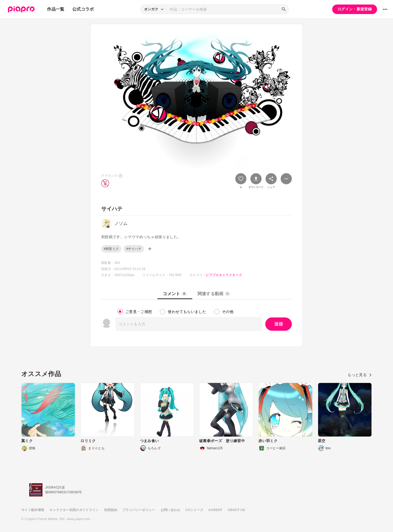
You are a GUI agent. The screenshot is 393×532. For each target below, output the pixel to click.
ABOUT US (236, 510)
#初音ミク (111, 249)
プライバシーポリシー (139, 510)
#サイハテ (134, 249)
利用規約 (111, 510)
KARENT (216, 510)
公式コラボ (83, 9)
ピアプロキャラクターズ (224, 275)
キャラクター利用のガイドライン (74, 510)
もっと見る (360, 375)
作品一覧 (56, 9)
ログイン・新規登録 (355, 9)
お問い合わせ (170, 510)
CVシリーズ (195, 510)
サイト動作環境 (33, 510)
